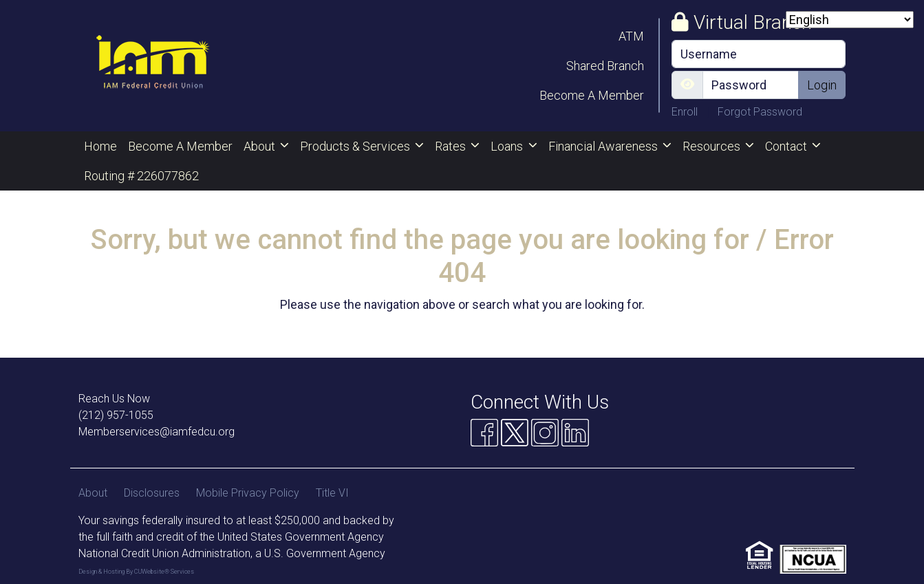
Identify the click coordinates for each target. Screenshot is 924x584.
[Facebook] (484, 433)
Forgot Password (760, 112)
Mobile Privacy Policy (248, 493)
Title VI (332, 493)
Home (100, 146)
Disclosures (152, 493)
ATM (631, 36)
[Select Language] (850, 20)
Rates (452, 146)
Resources (713, 146)
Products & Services (356, 146)
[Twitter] (515, 433)
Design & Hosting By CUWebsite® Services (136, 572)
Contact (787, 146)
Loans (508, 146)
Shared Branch (605, 66)
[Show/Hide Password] (687, 85)
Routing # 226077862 (141, 176)
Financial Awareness (604, 146)
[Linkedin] (575, 433)
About (261, 146)
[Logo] (152, 66)
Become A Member (592, 95)
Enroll (686, 112)
